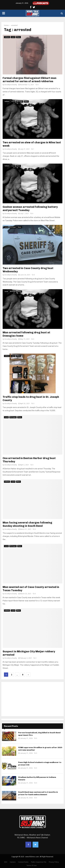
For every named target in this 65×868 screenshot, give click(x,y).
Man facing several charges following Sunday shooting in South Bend (27, 524)
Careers (13, 862)
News (18, 37)
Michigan (20, 101)
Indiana (7, 37)
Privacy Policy (54, 862)
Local (13, 37)
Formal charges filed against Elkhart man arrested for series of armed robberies (30, 80)
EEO (6, 862)
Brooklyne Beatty (11, 85)
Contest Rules (23, 862)
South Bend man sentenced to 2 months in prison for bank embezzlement (38, 793)
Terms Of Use (32, 866)
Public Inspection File (39, 862)
